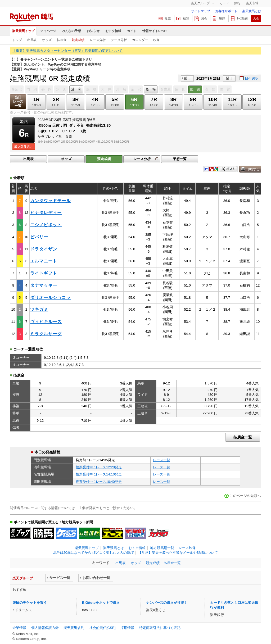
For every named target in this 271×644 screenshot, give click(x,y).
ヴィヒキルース (46, 322)
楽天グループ (201, 3)
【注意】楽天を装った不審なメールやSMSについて (178, 553)
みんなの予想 (71, 31)
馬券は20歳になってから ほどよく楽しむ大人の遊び (93, 553)
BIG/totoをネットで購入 (101, 603)
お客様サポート (226, 11)
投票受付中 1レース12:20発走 (99, 467)
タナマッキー (44, 285)
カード (224, 3)
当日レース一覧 (18, 101)
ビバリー (39, 237)
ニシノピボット (46, 225)
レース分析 (98, 40)
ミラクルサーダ (46, 334)
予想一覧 (180, 159)
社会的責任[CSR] (102, 628)
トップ (17, 40)
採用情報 (127, 628)
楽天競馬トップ (23, 31)
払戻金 (62, 40)
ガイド (132, 31)
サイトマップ (201, 11)
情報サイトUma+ (155, 31)
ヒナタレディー (46, 213)
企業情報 (19, 628)
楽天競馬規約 (74, 628)
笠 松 (151, 89)
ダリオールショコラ (50, 298)
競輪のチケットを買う (30, 603)
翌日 (229, 78)
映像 (156, 40)
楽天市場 (252, 3)
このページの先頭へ (245, 496)
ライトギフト (44, 273)
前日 (187, 78)
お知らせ (93, 31)
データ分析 (119, 40)
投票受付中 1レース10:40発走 (99, 482)
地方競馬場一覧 (162, 548)
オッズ (47, 40)
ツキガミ (39, 309)
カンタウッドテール (50, 201)
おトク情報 (113, 31)
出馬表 (32, 40)
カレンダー (140, 40)
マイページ (48, 31)
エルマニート (44, 261)
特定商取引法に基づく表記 (160, 628)
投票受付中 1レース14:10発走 (99, 474)
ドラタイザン (44, 249)
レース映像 (187, 548)
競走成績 (78, 40)
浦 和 (76, 89)
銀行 (237, 3)
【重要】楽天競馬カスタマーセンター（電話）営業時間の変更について (67, 51)
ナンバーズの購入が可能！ (167, 603)
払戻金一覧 (243, 437)
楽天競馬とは (252, 11)
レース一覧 (162, 460)
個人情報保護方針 (45, 628)
